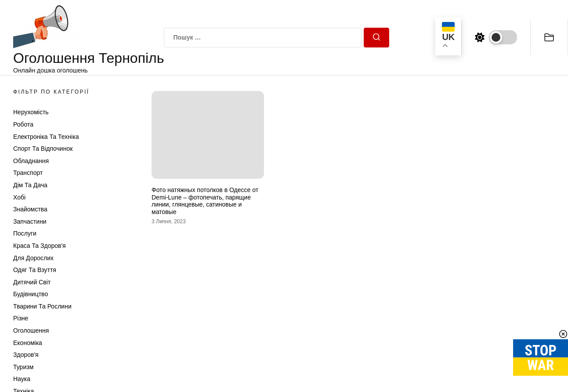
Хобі (19, 197)
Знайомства (30, 209)
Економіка (28, 343)
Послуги (25, 233)
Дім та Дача (30, 185)
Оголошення (31, 330)
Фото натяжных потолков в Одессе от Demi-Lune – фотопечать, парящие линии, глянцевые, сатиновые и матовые (205, 201)
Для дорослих (33, 258)
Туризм (23, 367)
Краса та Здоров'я (40, 246)
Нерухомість (31, 112)
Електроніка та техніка (46, 137)
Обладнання (31, 161)
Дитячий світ (32, 282)
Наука (22, 379)
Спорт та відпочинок (43, 149)
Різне (21, 318)
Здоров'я (26, 355)
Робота (23, 124)
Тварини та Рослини (42, 306)
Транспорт (28, 173)
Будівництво (31, 294)
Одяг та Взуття (35, 270)
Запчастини (30, 221)
